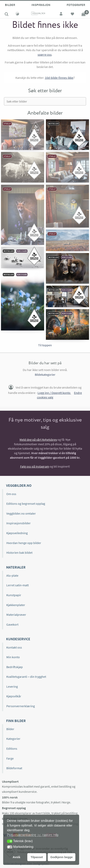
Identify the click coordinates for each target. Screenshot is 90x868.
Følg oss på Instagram (35, 466)
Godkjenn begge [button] (61, 857)
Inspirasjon (41, 5)
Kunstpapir (14, 595)
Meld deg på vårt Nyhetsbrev (38, 440)
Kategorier (13, 739)
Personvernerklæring (21, 706)
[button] (10, 841)
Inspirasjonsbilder (18, 523)
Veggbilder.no (19, 485)
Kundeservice (18, 639)
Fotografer (76, 5)
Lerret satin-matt (18, 585)
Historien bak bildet (19, 553)
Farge (10, 758)
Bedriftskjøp (15, 667)
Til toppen (45, 345)
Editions (12, 748)
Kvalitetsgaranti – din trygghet (26, 677)
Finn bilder (16, 721)
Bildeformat (14, 768)
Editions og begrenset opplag (26, 504)
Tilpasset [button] (37, 857)
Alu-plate (12, 575)
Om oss (11, 494)
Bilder (10, 5)
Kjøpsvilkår (14, 696)
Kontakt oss (14, 647)
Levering (12, 686)
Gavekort (12, 624)
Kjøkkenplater (16, 605)
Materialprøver (16, 615)
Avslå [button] (16, 857)
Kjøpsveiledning (17, 533)
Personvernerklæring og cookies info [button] (33, 835)
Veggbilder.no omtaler (21, 513)
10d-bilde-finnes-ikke (59, 78)
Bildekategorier (45, 375)
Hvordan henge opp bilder (24, 543)
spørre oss (45, 55)
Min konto (13, 657)
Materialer (16, 567)
